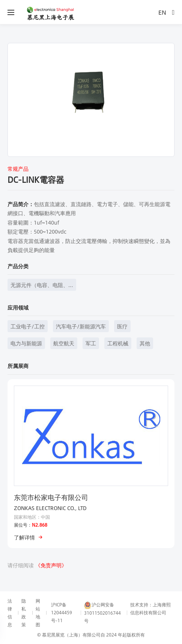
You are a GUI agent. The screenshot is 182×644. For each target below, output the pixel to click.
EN (162, 12)
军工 (91, 343)
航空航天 (64, 343)
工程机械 (118, 343)
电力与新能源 (26, 343)
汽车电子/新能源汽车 (81, 326)
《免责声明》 (51, 565)
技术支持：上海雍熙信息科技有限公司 (150, 608)
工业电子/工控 (28, 326)
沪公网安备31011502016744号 (102, 613)
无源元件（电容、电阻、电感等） (39, 286)
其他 (145, 343)
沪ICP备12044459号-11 (62, 612)
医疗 (122, 326)
